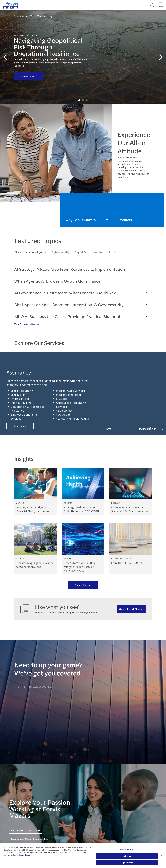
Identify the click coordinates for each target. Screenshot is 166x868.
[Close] (162, 855)
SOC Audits (63, 414)
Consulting (150, 429)
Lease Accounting (22, 391)
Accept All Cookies (127, 863)
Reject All (127, 856)
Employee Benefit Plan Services (25, 416)
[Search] (152, 5)
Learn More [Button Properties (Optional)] (20, 426)
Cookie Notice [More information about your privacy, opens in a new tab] (24, 855)
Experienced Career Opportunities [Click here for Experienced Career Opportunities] (30, 839)
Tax (118, 429)
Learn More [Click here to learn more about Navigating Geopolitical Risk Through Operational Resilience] (28, 76)
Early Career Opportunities (26, 830)
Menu (161, 5)
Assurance (22, 372)
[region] (83, 856)
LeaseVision (18, 395)
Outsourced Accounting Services (71, 405)
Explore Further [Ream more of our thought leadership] (83, 585)
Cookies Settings (127, 849)
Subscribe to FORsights (132, 609)
